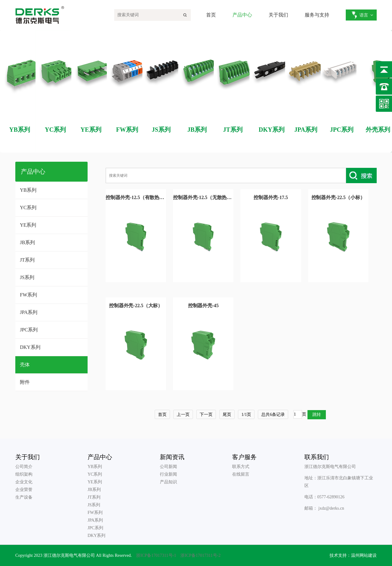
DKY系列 (30, 347)
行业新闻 (168, 474)
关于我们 (278, 15)
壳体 (25, 365)
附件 (25, 382)
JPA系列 (29, 312)
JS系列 (27, 277)
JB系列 (27, 242)
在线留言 (241, 474)
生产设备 (24, 497)
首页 (211, 15)
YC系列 (28, 208)
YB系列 (28, 190)
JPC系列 (29, 330)
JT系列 (27, 260)
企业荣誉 (24, 490)
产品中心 (242, 15)
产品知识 (168, 482)
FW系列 (28, 295)
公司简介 (24, 467)
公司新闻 (168, 467)
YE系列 (28, 225)
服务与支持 (317, 15)
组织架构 (24, 474)
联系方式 (241, 467)
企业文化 (24, 482)
